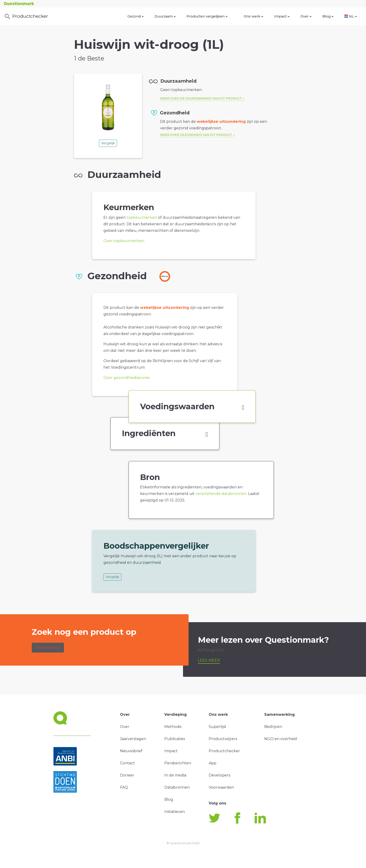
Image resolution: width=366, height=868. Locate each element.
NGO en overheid (281, 739)
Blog (328, 16)
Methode (173, 727)
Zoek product (48, 647)
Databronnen (177, 787)
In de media (175, 775)
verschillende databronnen (221, 494)
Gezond (136, 16)
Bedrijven (273, 727)
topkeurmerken (142, 217)
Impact (282, 16)
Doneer (127, 775)
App (213, 763)
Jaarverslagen (133, 739)
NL (351, 16)
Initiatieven (175, 812)
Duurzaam (165, 16)
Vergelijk (108, 143)
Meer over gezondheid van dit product (196, 135)
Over (306, 16)
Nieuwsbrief (131, 751)
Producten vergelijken (207, 16)
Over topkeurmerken (124, 241)
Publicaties (175, 739)
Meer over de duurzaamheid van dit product (201, 98)
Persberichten (178, 763)
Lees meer (209, 660)
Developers (219, 775)
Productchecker (26, 17)
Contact (127, 763)
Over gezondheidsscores (127, 378)
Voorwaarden (221, 787)
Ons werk (253, 16)
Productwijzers (223, 739)
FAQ (124, 787)
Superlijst (218, 727)
